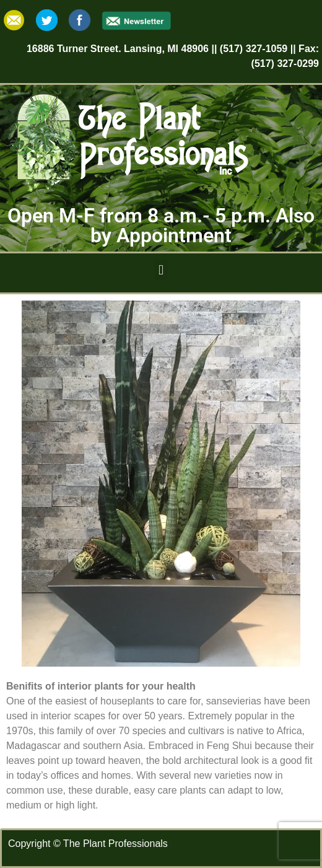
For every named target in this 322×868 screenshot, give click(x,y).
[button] (161, 270)
